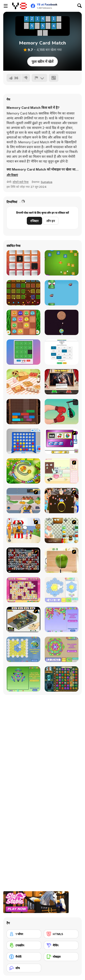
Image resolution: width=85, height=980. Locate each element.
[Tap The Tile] (23, 263)
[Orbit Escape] (62, 322)
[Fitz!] (23, 649)
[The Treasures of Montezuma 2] (62, 679)
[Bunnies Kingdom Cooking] (62, 471)
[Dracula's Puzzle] (23, 352)
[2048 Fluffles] (23, 322)
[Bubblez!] (62, 619)
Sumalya (47, 182)
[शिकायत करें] (39, 78)
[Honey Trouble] (23, 471)
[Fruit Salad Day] (62, 560)
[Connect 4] (23, 441)
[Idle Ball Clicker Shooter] (23, 293)
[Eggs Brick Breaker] (62, 263)
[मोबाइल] (61, 957)
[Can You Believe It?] (62, 382)
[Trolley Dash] (23, 501)
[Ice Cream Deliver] (23, 530)
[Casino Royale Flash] (62, 441)
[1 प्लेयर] (24, 934)
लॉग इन (51, 221)
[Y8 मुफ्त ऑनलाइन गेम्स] (20, 6)
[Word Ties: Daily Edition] (62, 352)
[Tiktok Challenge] (62, 412)
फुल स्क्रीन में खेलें (42, 62)
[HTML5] (61, 934)
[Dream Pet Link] (23, 590)
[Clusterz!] (23, 679)
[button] (12, 175)
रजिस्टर (34, 221)
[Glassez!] (62, 590)
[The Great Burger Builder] (62, 530)
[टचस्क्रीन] (24, 945)
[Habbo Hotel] (23, 619)
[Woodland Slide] (23, 412)
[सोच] (24, 968)
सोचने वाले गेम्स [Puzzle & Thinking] (21, 182)
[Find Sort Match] (23, 382)
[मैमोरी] (24, 957)
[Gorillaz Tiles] (23, 560)
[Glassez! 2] (62, 649)
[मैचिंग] (61, 945)
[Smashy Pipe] (62, 293)
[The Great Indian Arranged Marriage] (62, 501)
